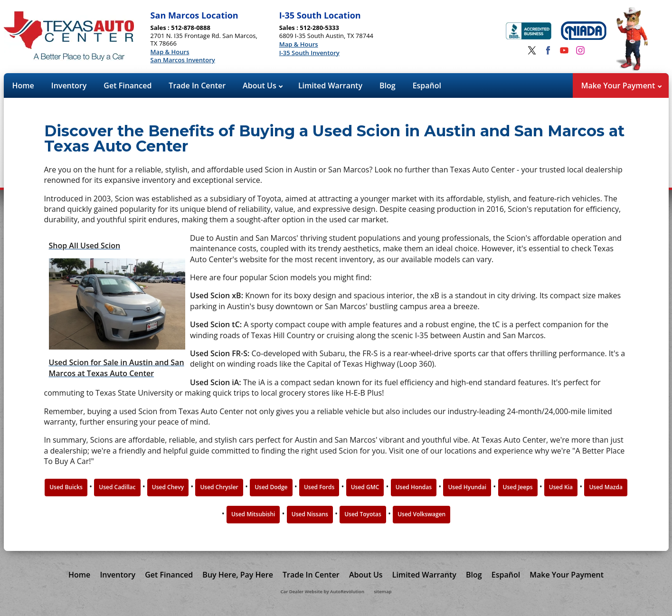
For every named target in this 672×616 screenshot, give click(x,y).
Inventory (69, 85)
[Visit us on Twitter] (532, 50)
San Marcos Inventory (183, 60)
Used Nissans (310, 514)
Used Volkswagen (421, 514)
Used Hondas (414, 487)
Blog (388, 85)
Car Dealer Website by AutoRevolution (322, 592)
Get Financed (128, 85)
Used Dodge (271, 487)
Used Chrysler (219, 487)
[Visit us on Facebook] (548, 50)
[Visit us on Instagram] (580, 50)
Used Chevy (168, 487)
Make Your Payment (621, 85)
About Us (263, 85)
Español (427, 85)
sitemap (383, 592)
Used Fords (319, 487)
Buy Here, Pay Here (238, 575)
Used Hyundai (467, 487)
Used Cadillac (117, 487)
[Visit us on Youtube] (564, 50)
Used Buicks (66, 487)
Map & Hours (170, 52)
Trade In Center (197, 85)
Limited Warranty (330, 85)
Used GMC (365, 487)
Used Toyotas (363, 514)
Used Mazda (606, 487)
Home (23, 85)
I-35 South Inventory (309, 53)
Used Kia (561, 487)
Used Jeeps (518, 487)
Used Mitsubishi (253, 514)
